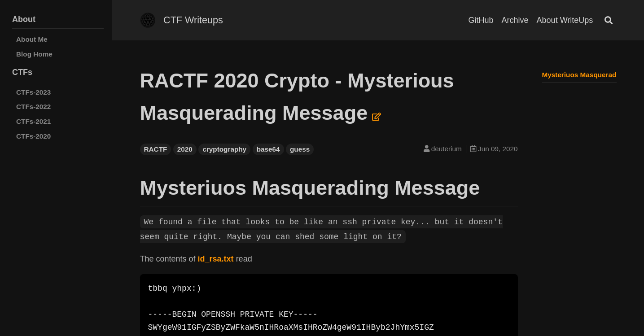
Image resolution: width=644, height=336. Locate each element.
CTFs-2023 (33, 92)
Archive (515, 20)
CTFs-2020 (33, 136)
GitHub (481, 20)
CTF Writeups (193, 20)
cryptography (224, 149)
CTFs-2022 (33, 107)
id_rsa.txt (216, 259)
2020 (185, 149)
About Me (32, 39)
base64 (268, 149)
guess (300, 149)
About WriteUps (565, 20)
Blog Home (34, 54)
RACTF (156, 149)
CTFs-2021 (33, 121)
